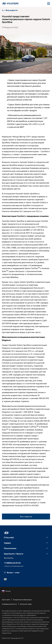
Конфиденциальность (9, 604)
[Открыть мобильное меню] (49, 3)
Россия (6, 591)
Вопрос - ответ (12, 572)
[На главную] (10, 4)
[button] (6, 533)
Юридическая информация (22, 600)
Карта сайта (6, 600)
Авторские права (26, 604)
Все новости (10, 10)
